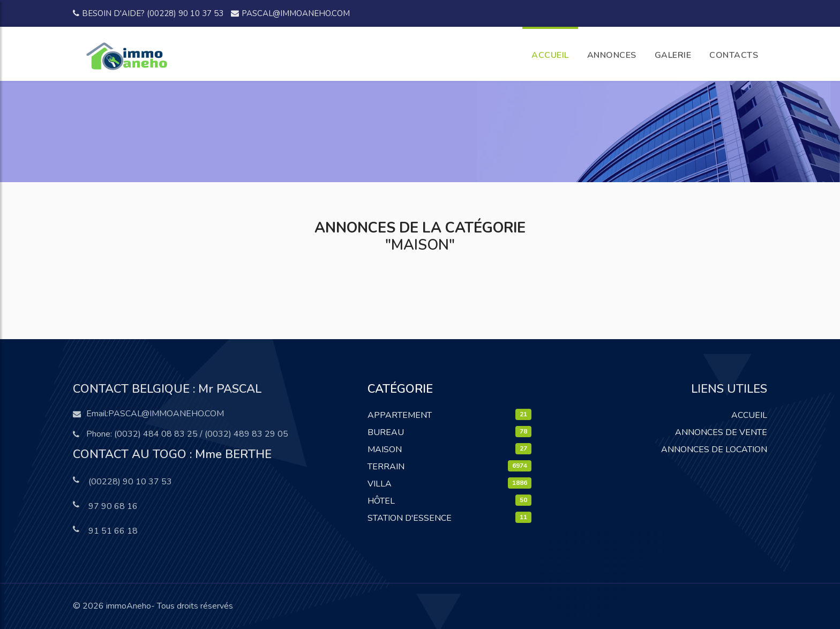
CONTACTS (734, 55)
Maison (385, 450)
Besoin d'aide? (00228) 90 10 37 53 (148, 13)
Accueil (749, 415)
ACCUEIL (550, 55)
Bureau (386, 432)
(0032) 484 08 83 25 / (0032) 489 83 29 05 (201, 434)
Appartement (400, 415)
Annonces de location (714, 450)
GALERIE (673, 55)
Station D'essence (410, 518)
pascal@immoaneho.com (290, 13)
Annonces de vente (721, 432)
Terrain (386, 467)
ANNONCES (612, 55)
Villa (380, 484)
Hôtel (381, 501)
